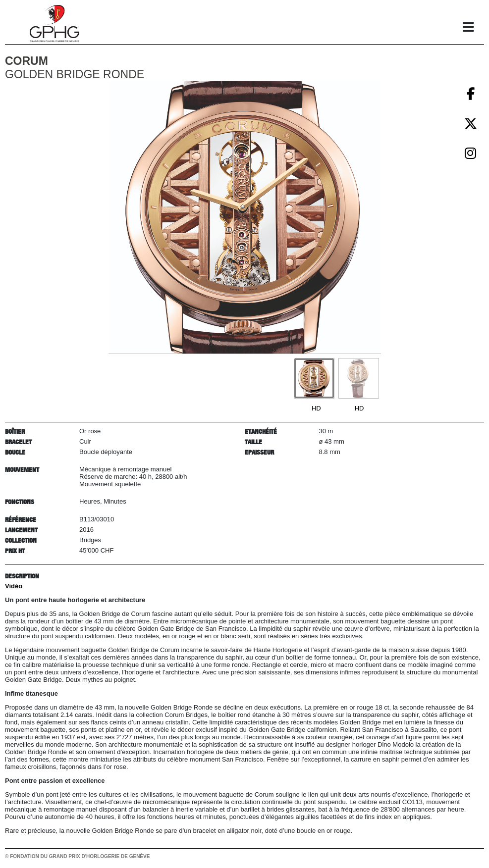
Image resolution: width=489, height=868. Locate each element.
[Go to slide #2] (359, 378)
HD (316, 408)
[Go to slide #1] (314, 378)
